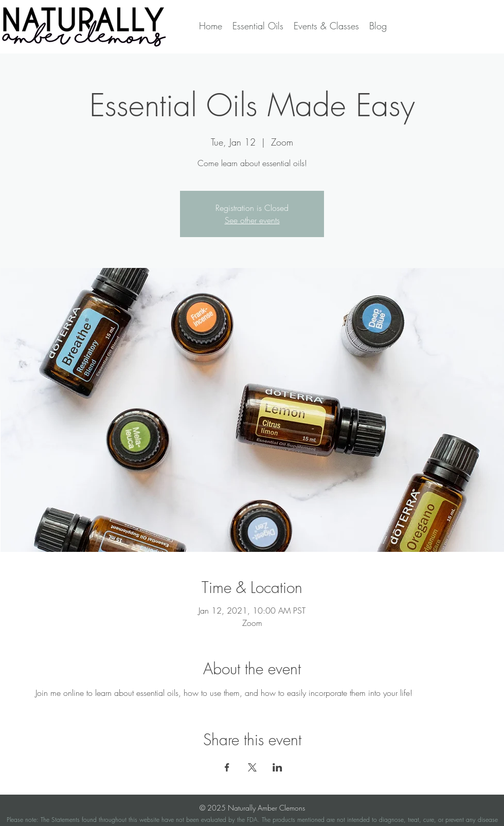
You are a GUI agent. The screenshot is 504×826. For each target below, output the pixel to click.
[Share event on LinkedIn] (277, 767)
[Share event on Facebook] (227, 767)
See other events (252, 220)
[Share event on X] (252, 767)
